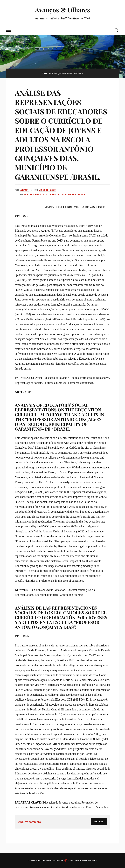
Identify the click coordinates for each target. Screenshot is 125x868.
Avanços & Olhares (62, 10)
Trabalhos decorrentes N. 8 (67, 194)
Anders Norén (89, 860)
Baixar (99, 822)
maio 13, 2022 (47, 190)
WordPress (56, 860)
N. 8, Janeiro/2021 (36, 194)
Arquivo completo (29, 822)
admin (24, 190)
